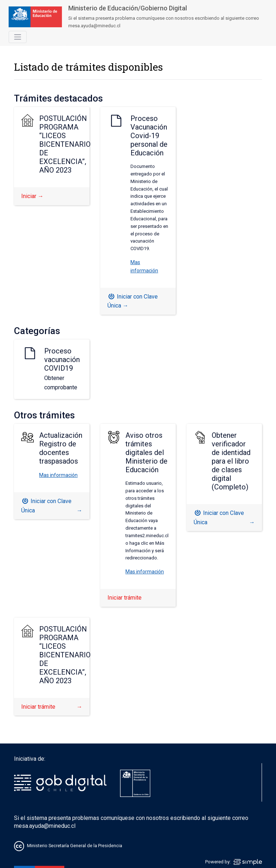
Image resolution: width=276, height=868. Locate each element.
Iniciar (32, 196)
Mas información (58, 475)
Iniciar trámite (125, 598)
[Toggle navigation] (18, 37)
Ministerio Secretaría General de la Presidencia (75, 846)
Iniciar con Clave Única (133, 301)
